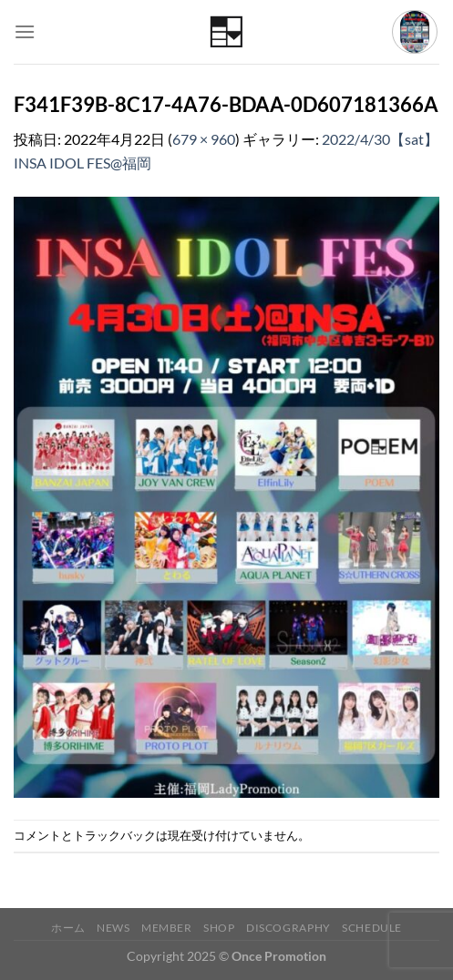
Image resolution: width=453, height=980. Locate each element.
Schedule (372, 928)
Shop (219, 928)
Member (167, 928)
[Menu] (25, 31)
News (113, 928)
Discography (288, 928)
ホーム (68, 928)
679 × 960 (204, 139)
